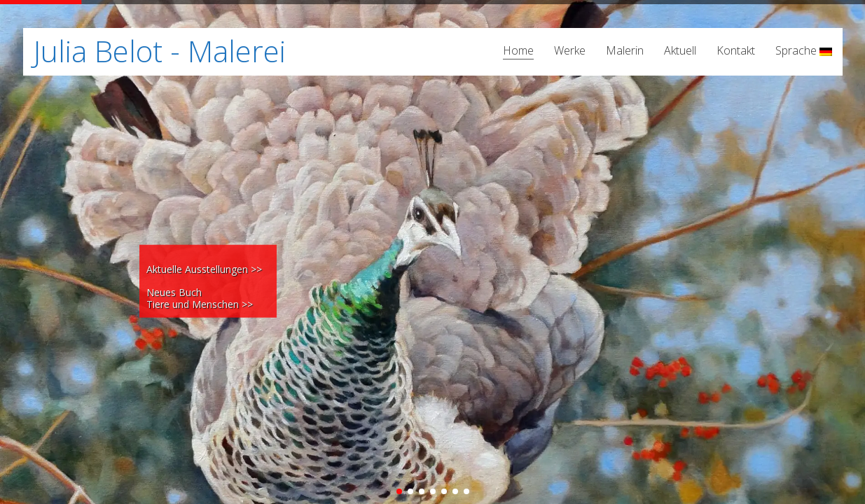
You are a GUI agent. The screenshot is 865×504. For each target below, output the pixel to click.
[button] (399, 491)
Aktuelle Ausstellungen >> (204, 268)
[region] (432, 252)
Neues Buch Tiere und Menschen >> (200, 298)
